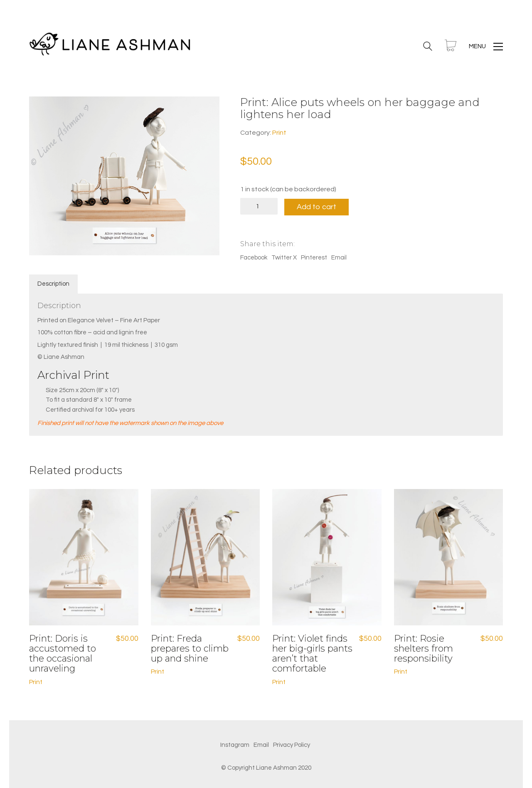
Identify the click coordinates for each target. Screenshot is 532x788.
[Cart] (451, 47)
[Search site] (428, 47)
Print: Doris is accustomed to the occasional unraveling (63, 653)
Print (279, 133)
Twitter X (284, 257)
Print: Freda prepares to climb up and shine (190, 648)
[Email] (261, 744)
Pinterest (314, 257)
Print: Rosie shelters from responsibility (424, 648)
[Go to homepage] (112, 47)
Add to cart (318, 206)
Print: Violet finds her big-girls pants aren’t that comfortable (312, 653)
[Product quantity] (259, 206)
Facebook (254, 257)
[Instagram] (235, 744)
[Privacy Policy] (292, 744)
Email (339, 257)
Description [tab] (53, 283)
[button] (486, 47)
